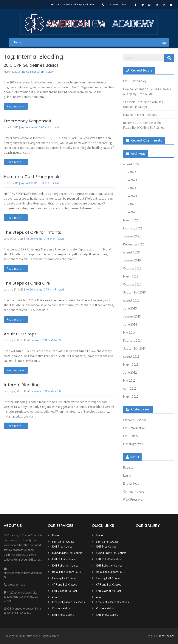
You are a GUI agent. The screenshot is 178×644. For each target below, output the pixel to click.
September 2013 (134, 348)
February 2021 (133, 228)
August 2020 (131, 252)
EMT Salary (47, 72)
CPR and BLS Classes (64, 584)
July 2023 (130, 188)
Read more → (16, 106)
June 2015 (130, 308)
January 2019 (132, 260)
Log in (127, 475)
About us (57, 597)
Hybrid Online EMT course (67, 553)
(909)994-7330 (17, 585)
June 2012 (130, 372)
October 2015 (132, 284)
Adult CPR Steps (20, 334)
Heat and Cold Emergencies (33, 177)
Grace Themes (166, 636)
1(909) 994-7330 (117, 4)
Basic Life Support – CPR (67, 572)
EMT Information (134, 428)
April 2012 (130, 388)
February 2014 (133, 340)
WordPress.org (133, 499)
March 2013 (131, 364)
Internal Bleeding (22, 385)
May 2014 (129, 332)
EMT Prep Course (62, 547)
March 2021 (131, 220)
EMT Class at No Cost (65, 591)
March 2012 (131, 396)
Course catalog (61, 608)
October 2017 (132, 268)
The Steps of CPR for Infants (32, 232)
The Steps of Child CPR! (28, 283)
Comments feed (134, 491)
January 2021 (132, 236)
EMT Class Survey (135, 81)
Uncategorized (133, 444)
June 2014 (130, 324)
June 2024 (130, 180)
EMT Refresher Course (65, 566)
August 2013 (131, 356)
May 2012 (129, 380)
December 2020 (134, 244)
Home (56, 535)
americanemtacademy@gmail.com (75, 4)
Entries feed (131, 483)
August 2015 (131, 300)
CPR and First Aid (49, 127)
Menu (17, 42)
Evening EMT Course (64, 578)
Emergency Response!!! (28, 121)
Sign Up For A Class (63, 542)
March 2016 (131, 276)
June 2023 (130, 196)
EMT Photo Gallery (63, 615)
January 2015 (132, 316)
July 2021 (130, 204)
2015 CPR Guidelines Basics (31, 65)
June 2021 (130, 212)
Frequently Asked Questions (68, 602)
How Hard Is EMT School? (140, 115)
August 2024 (131, 164)
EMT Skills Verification (65, 559)
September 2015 (134, 292)
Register (129, 467)
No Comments (30, 72)
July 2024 (130, 172)
